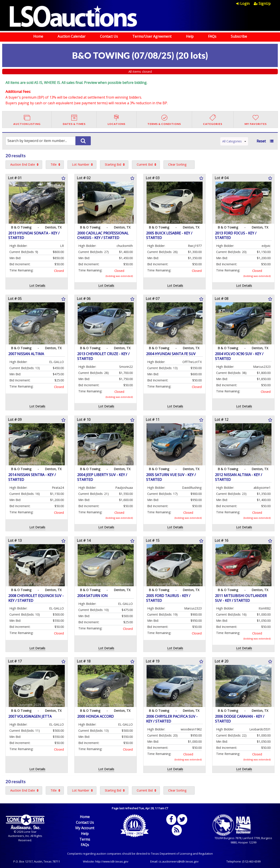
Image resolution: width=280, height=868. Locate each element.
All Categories (234, 141)
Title (54, 164)
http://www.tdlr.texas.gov (112, 861)
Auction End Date (23, 164)
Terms (85, 839)
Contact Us (109, 36)
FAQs (212, 36)
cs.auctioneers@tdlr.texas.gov (179, 861)
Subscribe (239, 36)
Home (38, 36)
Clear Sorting (177, 164)
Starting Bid (113, 164)
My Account (85, 828)
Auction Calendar (72, 36)
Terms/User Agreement (152, 36)
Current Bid (145, 164)
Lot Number (81, 164)
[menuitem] (245, 4)
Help (190, 36)
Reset (261, 141)
